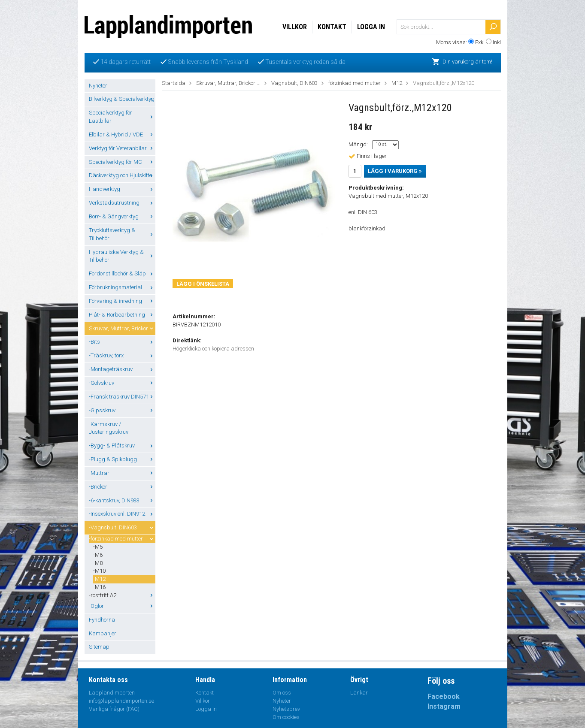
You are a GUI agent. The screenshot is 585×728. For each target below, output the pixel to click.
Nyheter (98, 86)
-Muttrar (122, 473)
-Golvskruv (122, 383)
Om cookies (286, 717)
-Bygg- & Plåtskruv (122, 446)
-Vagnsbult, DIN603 (122, 527)
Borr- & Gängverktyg (122, 216)
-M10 (99, 571)
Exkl (480, 42)
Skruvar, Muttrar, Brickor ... (122, 328)
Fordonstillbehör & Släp (122, 273)
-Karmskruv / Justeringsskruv (109, 428)
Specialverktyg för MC (122, 162)
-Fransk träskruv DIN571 (122, 397)
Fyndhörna (102, 620)
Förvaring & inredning (122, 301)
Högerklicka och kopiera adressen (213, 349)
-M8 (98, 563)
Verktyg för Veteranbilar (122, 148)
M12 (397, 83)
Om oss (282, 693)
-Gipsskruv (122, 410)
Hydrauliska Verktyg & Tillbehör (122, 256)
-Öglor (122, 606)
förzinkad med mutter (355, 83)
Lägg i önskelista (203, 284)
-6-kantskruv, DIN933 (122, 500)
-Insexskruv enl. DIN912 (122, 514)
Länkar (359, 693)
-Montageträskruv (122, 369)
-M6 (98, 555)
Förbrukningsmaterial (122, 287)
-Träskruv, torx (122, 355)
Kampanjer (103, 633)
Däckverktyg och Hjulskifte (122, 175)
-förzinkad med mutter (122, 539)
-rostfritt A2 (122, 595)
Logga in (371, 27)
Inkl (497, 42)
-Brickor (122, 487)
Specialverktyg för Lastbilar (122, 117)
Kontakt (332, 27)
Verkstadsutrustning (122, 203)
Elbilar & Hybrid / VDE (122, 134)
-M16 (99, 587)
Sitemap (99, 647)
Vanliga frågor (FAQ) (114, 709)
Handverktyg (122, 189)
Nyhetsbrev (286, 709)
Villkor (295, 27)
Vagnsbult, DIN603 (294, 83)
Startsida (174, 83)
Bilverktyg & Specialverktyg (122, 99)
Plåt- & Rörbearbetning (122, 315)
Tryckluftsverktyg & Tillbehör (122, 234)
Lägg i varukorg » (395, 171)
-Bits (122, 342)
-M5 (98, 547)
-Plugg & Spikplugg (122, 459)
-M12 (99, 579)
